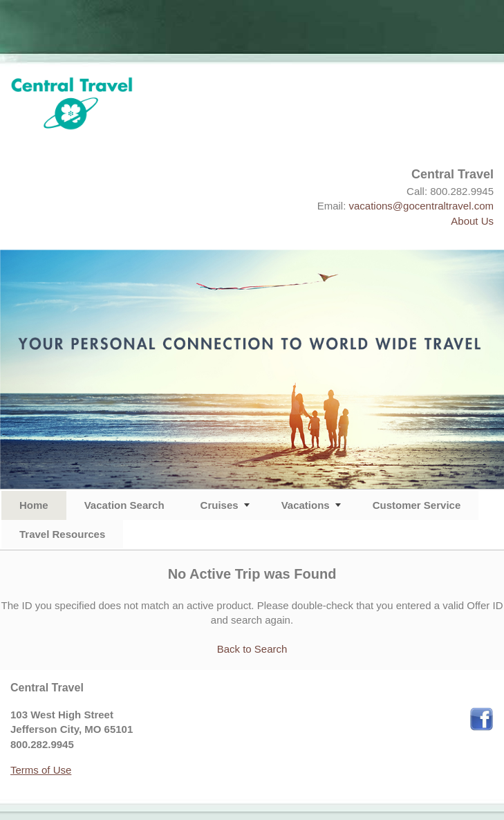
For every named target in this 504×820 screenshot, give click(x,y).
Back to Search (252, 649)
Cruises (220, 505)
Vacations (306, 505)
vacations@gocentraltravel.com (422, 206)
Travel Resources (62, 534)
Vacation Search (124, 505)
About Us (472, 221)
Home (34, 505)
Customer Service (417, 505)
